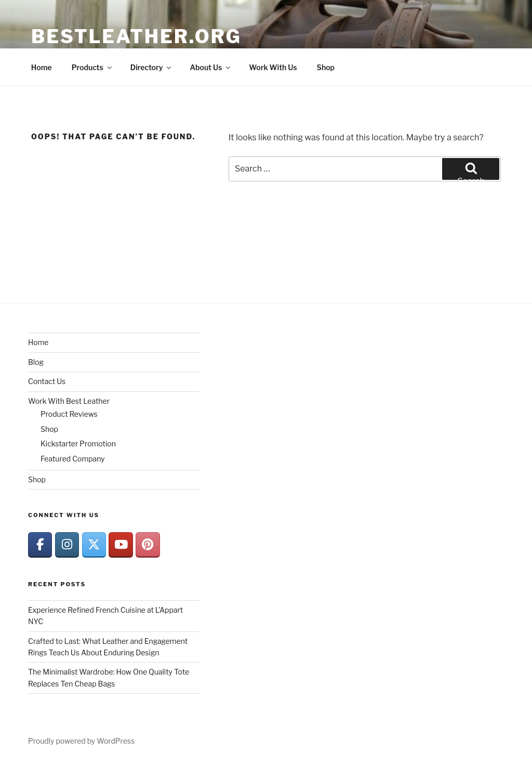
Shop (326, 67)
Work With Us (273, 67)
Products (92, 67)
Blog (36, 362)
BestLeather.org (136, 36)
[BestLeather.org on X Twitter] (94, 545)
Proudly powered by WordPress (81, 741)
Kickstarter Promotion (78, 444)
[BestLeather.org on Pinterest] (148, 545)
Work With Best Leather (69, 401)
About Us (211, 67)
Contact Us (47, 381)
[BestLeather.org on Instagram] (67, 545)
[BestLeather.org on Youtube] (121, 545)
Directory (152, 67)
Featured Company (73, 459)
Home (42, 67)
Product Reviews (69, 414)
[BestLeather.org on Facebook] (40, 545)
